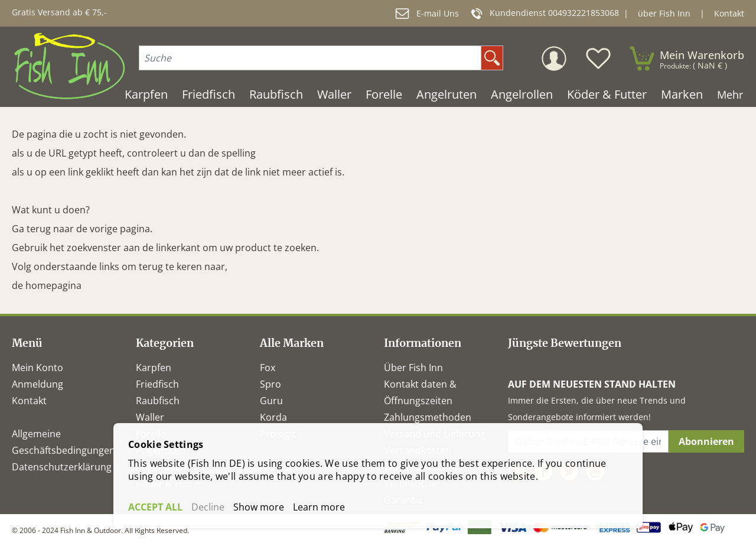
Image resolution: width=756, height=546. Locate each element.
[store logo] (69, 66)
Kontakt (729, 13)
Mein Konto (38, 368)
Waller (150, 417)
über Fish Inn (664, 13)
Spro (271, 384)
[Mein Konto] (554, 58)
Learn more (319, 507)
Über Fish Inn (413, 368)
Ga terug (31, 229)
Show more (259, 507)
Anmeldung (38, 384)
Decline (208, 507)
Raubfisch (158, 401)
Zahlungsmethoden (428, 417)
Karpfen (154, 368)
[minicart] (687, 58)
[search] (492, 58)
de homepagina (47, 285)
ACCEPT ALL (155, 507)
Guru (271, 401)
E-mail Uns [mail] (427, 14)
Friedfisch (157, 384)
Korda (273, 417)
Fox (268, 368)
